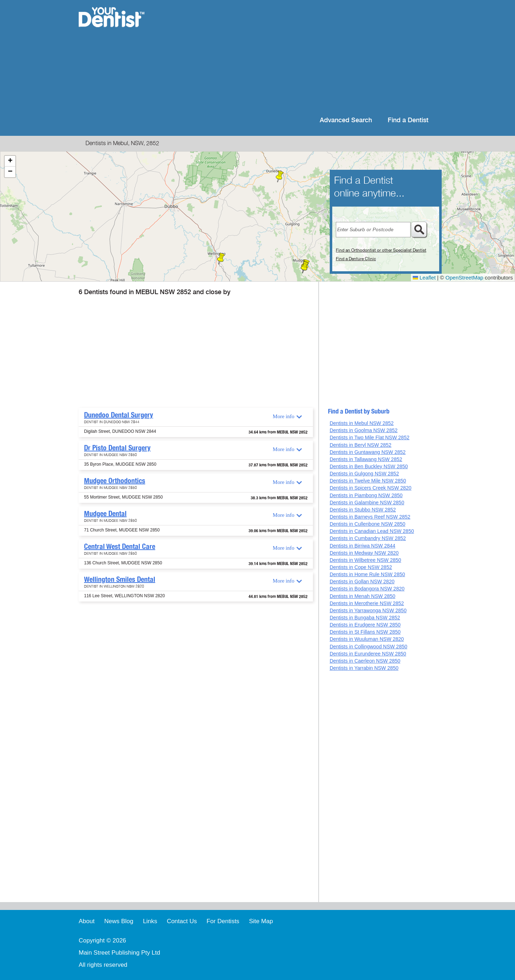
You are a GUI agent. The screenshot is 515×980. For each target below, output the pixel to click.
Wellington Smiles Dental (120, 579)
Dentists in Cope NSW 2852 (361, 567)
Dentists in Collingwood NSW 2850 (369, 647)
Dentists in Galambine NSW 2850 (367, 503)
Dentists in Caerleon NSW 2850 (365, 661)
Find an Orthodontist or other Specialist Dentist (381, 250)
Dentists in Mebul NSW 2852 (362, 423)
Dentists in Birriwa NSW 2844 (363, 546)
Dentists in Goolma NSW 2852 (364, 430)
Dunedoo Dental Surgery (119, 415)
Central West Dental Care (120, 546)
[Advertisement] (304, 57)
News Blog (119, 921)
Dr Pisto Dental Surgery (117, 448)
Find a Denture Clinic (356, 259)
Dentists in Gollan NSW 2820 (362, 581)
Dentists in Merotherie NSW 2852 (367, 603)
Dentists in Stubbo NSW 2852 (363, 510)
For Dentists (223, 921)
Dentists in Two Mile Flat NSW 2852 (370, 437)
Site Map (261, 921)
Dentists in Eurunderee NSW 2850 (368, 654)
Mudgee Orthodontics (115, 481)
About (87, 921)
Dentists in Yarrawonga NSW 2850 (368, 610)
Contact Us (182, 921)
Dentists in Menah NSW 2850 (363, 596)
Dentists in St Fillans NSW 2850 (365, 632)
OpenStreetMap (465, 278)
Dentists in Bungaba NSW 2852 (365, 618)
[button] (280, 177)
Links (150, 921)
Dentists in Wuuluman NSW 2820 (367, 639)
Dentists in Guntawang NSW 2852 (368, 452)
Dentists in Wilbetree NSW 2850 (366, 560)
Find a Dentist (408, 120)
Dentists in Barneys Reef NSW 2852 (370, 517)
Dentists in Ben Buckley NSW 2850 (369, 466)
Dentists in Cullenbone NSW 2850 (368, 524)
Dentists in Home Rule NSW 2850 (367, 574)
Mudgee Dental (105, 514)
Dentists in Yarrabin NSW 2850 (364, 668)
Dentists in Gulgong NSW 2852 (364, 474)
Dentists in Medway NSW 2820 (364, 553)
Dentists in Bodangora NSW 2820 (367, 589)
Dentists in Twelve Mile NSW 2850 (368, 481)
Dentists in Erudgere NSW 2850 (365, 625)
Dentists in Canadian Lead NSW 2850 (372, 531)
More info (284, 416)
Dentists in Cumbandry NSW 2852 (368, 538)
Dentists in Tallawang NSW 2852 (366, 459)
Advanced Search (346, 120)
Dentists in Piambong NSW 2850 (366, 495)
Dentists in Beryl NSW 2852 (361, 445)
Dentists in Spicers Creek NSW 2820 (371, 488)
